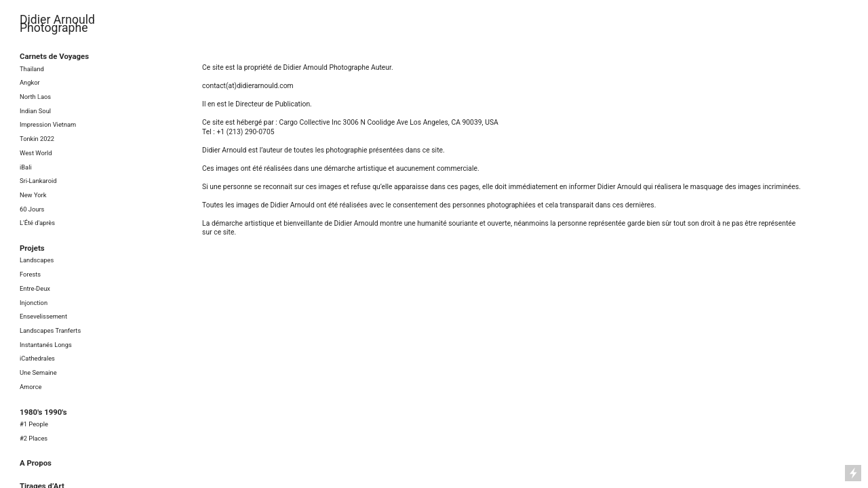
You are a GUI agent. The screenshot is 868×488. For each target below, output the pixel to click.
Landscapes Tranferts (50, 330)
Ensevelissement (43, 316)
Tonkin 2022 (37, 139)
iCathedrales (37, 358)
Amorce (31, 387)
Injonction (34, 303)
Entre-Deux (35, 288)
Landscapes (37, 260)
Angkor (30, 82)
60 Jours (32, 209)
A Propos (36, 463)
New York (33, 195)
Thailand (32, 69)
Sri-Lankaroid (38, 181)
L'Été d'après (37, 223)
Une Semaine (38, 372)
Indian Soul (35, 111)
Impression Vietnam (48, 124)
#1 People (34, 424)
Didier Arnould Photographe (57, 24)
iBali (26, 167)
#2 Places (34, 438)
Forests (30, 274)
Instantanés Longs (46, 345)
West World (36, 153)
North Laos (35, 97)
